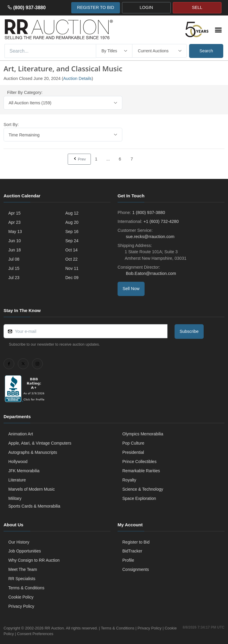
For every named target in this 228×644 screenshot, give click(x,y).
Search (206, 51)
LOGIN (147, 7)
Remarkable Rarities (141, 471)
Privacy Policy (21, 606)
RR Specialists (22, 579)
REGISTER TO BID (95, 7)
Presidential (133, 452)
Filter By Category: (25, 92)
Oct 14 (71, 250)
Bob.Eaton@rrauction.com (150, 273)
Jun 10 (15, 241)
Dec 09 (72, 278)
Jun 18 (15, 250)
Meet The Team (23, 569)
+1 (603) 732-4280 (161, 221)
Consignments (136, 569)
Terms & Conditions (26, 588)
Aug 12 (72, 213)
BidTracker (132, 551)
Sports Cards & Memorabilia (34, 506)
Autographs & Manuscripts (33, 452)
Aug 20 (72, 222)
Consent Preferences (48, 634)
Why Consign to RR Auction (34, 560)
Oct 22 (71, 259)
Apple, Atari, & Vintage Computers (40, 443)
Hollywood (18, 462)
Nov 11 (72, 268)
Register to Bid (136, 542)
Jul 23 (14, 278)
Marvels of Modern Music (31, 489)
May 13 (15, 232)
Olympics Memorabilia (143, 434)
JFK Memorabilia (24, 471)
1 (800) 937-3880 (149, 212)
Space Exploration (139, 498)
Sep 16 (72, 232)
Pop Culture (133, 443)
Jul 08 (14, 259)
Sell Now (131, 289)
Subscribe (189, 331)
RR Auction (54, 628)
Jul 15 (14, 268)
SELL (197, 7)
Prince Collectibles (139, 462)
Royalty (129, 480)
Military (15, 498)
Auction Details (77, 78)
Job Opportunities (25, 551)
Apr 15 (14, 213)
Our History (19, 542)
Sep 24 (72, 241)
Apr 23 (14, 222)
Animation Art (21, 434)
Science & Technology (143, 489)
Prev (79, 159)
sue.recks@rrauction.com (149, 237)
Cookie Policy (21, 597)
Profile (128, 560)
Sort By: (11, 125)
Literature (17, 480)
